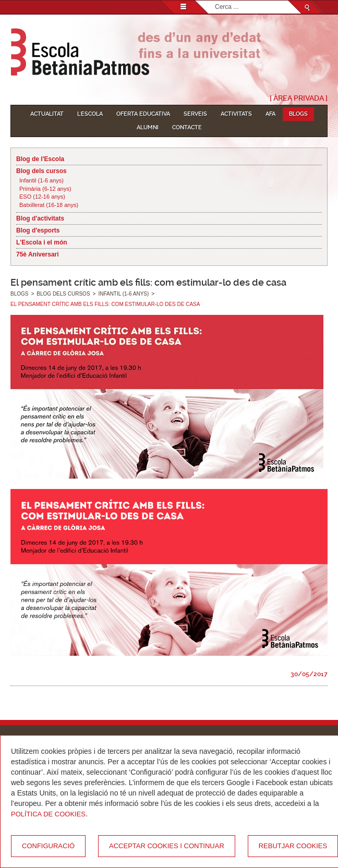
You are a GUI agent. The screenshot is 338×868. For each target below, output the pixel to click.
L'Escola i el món (42, 242)
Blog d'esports (38, 230)
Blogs (298, 114)
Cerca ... (215, 1)
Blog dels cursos (41, 171)
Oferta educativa (143, 114)
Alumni (148, 127)
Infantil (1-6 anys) (41, 180)
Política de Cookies (48, 814)
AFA (270, 114)
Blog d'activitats (40, 218)
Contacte (187, 127)
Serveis (195, 114)
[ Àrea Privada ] (299, 98)
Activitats (236, 114)
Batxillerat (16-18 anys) (49, 205)
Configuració (48, 846)
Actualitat (47, 114)
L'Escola (90, 114)
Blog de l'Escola (40, 159)
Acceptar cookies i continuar (167, 846)
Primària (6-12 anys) (45, 189)
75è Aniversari (38, 254)
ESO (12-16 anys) (42, 197)
